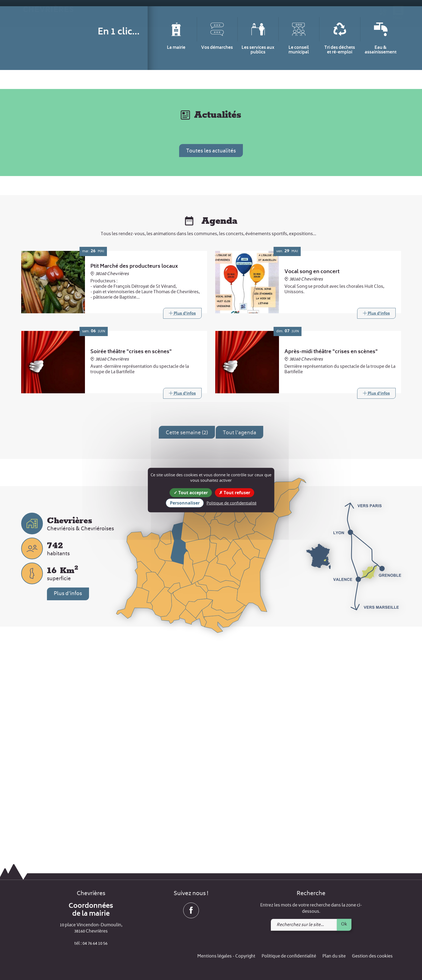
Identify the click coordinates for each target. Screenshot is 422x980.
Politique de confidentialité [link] (231, 503)
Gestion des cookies (372, 957)
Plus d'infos (68, 799)
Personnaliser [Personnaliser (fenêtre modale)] (185, 503)
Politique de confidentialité (289, 957)
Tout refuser (235, 492)
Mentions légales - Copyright (226, 957)
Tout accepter (191, 492)
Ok (344, 924)
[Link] (182, 518)
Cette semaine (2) (187, 638)
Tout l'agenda (239, 638)
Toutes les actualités (211, 356)
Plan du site (334, 957)
